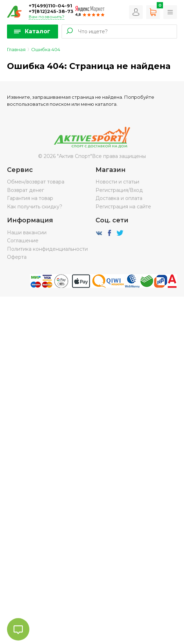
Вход (136, 12)
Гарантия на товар (30, 198)
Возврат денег (26, 190)
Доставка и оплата (119, 198)
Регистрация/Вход (119, 190)
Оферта (17, 257)
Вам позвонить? (47, 17)
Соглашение (23, 241)
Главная (16, 49)
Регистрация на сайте (123, 207)
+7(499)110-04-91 (50, 6)
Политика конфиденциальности (47, 249)
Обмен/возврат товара (36, 182)
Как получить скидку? (35, 207)
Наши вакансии (27, 233)
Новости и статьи (117, 182)
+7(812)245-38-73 (51, 11)
